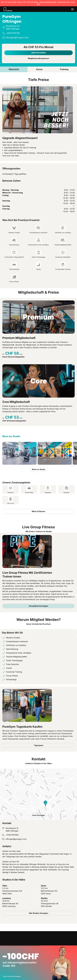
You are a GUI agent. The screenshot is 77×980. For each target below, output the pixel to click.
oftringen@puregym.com (16, 839)
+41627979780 (12, 835)
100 (38, 4)
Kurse (39, 69)
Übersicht (14, 69)
